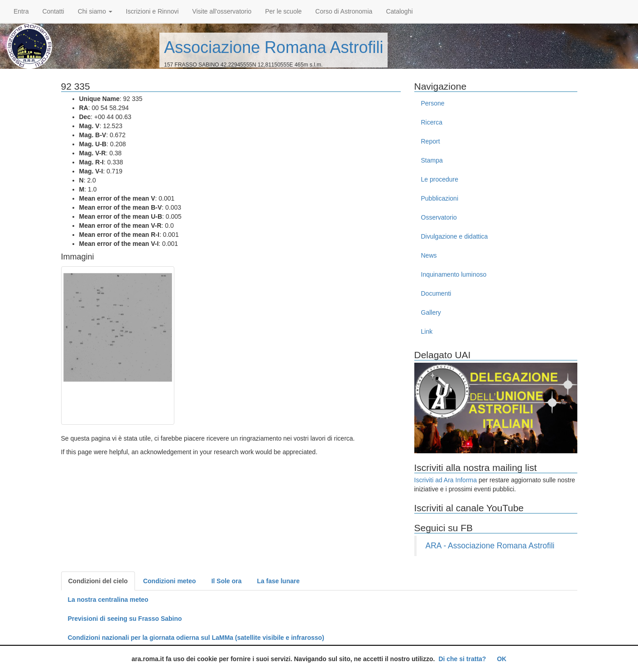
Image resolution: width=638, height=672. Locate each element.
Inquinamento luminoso (454, 274)
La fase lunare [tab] (278, 581)
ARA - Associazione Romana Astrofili (490, 546)
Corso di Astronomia (344, 11)
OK (501, 659)
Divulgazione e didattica (455, 236)
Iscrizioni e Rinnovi (152, 11)
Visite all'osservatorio (222, 11)
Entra (21, 11)
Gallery (431, 312)
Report (431, 141)
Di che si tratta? (462, 659)
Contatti (53, 11)
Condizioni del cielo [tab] (98, 581)
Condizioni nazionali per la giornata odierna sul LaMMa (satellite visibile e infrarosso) (196, 638)
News (429, 255)
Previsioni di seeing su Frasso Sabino (125, 619)
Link (427, 331)
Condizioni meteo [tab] (170, 581)
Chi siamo (95, 11)
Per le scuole (283, 11)
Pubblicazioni (440, 198)
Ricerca (432, 122)
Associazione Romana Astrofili (273, 47)
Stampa (432, 160)
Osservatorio (439, 217)
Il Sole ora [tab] (227, 581)
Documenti (436, 293)
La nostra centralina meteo (108, 600)
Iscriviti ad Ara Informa (446, 480)
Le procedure (440, 179)
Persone (433, 103)
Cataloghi (399, 11)
